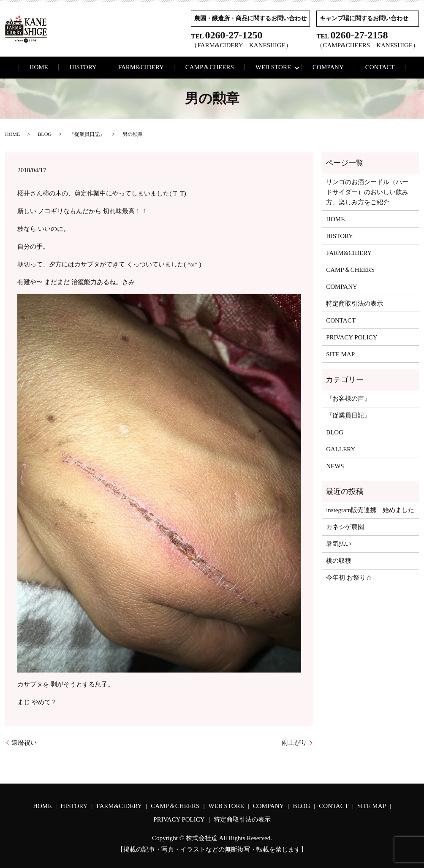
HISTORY (83, 67)
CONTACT (380, 67)
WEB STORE (273, 67)
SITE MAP (340, 354)
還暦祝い (24, 743)
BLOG (45, 134)
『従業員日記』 (87, 134)
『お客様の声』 (348, 399)
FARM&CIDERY (141, 67)
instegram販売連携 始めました (370, 510)
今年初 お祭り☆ (349, 578)
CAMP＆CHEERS (210, 67)
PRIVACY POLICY (352, 337)
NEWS (335, 466)
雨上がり (294, 743)
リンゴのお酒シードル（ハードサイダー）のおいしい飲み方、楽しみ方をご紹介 (367, 192)
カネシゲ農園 (345, 527)
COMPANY (328, 67)
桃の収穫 (339, 561)
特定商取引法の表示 (355, 304)
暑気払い (339, 544)
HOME (39, 67)
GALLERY (341, 449)
